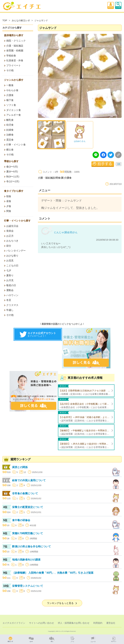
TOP (5, 20)
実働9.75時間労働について (28, 533)
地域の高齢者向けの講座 (26, 560)
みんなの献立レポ (21, 20)
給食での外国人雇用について (29, 480)
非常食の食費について (25, 493)
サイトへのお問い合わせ (41, 623)
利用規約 (98, 623)
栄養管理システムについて (28, 586)
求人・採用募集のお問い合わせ (74, 623)
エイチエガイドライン (14, 623)
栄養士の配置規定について (28, 507)
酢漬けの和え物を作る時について (31, 546)
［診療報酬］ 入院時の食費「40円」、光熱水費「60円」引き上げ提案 (53, 573)
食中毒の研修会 (21, 520)
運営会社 (111, 623)
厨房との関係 (20, 467)
